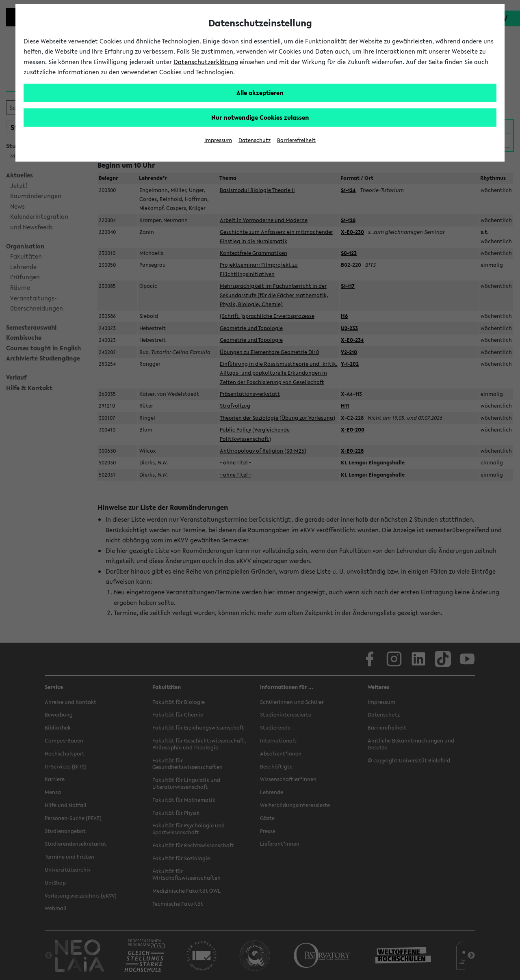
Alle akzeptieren (260, 93)
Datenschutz (255, 140)
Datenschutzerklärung (206, 62)
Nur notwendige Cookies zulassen (260, 117)
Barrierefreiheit (296, 140)
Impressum (218, 140)
